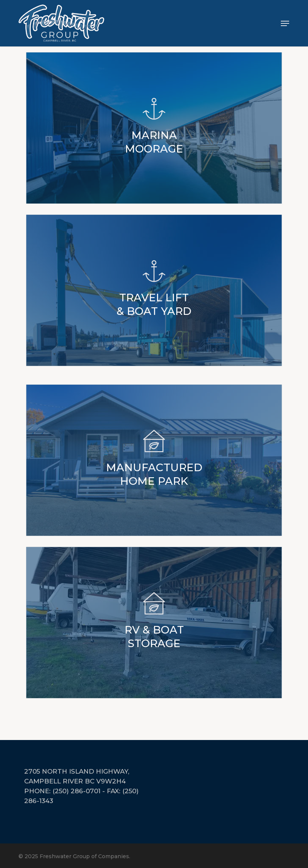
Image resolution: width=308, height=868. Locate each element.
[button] (285, 23)
